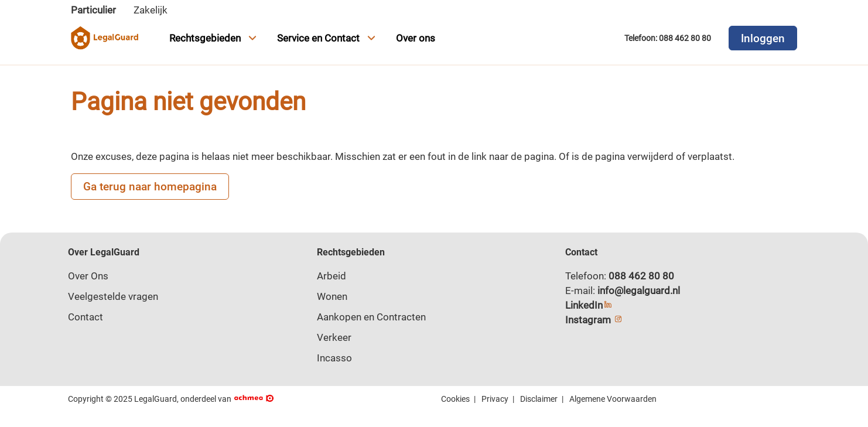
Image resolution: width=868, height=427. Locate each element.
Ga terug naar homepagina (150, 187)
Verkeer (334, 337)
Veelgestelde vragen (113, 296)
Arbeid (332, 276)
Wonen (332, 296)
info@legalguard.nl (639, 291)
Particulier (93, 10)
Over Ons (88, 276)
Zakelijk (151, 10)
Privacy (495, 399)
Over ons (416, 38)
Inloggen (763, 38)
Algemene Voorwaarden (613, 399)
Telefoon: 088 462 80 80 (668, 38)
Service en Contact (328, 38)
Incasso (334, 358)
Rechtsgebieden (214, 38)
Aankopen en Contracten (371, 317)
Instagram (594, 320)
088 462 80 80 (641, 276)
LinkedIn (589, 305)
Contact (86, 317)
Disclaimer (539, 399)
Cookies (455, 399)
